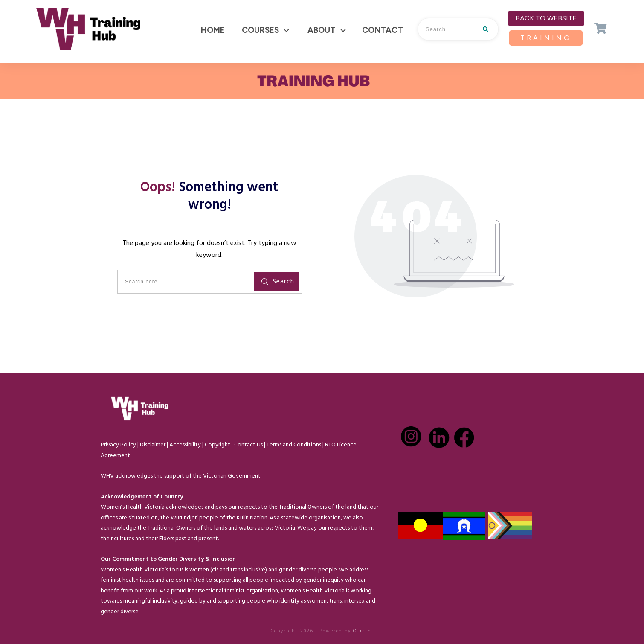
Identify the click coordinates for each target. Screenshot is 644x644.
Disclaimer (153, 445)
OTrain (362, 631)
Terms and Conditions (294, 445)
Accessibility (185, 445)
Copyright (218, 445)
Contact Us (248, 445)
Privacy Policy (118, 445)
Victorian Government (232, 476)
